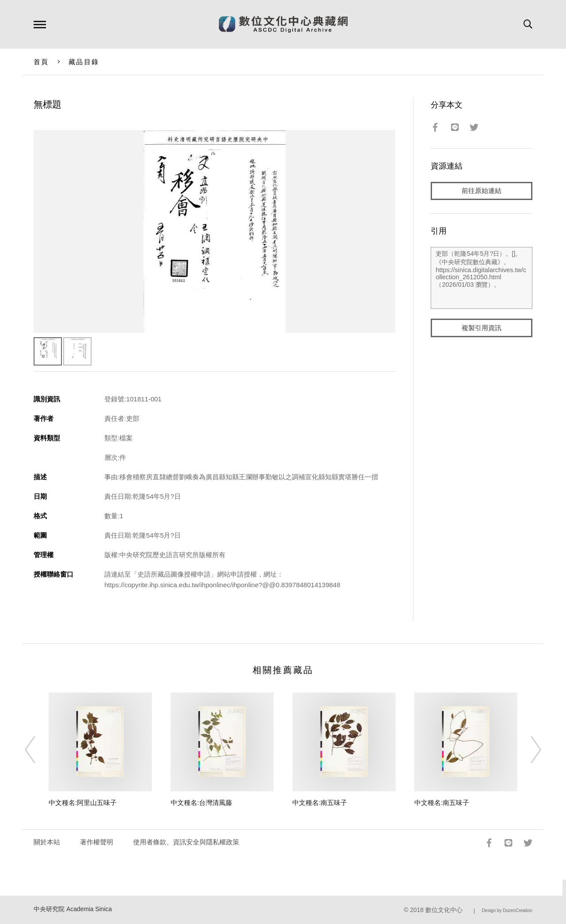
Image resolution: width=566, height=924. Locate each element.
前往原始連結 (482, 191)
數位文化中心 (444, 910)
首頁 (41, 62)
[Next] (528, 750)
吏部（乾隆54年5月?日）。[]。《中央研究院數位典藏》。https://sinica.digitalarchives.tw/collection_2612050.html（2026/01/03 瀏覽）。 (481, 278)
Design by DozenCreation (507, 911)
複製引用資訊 (482, 328)
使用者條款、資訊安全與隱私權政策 (186, 842)
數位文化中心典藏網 (283, 24)
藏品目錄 (84, 62)
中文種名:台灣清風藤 (201, 803)
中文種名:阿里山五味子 (83, 803)
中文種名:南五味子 (320, 803)
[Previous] (38, 750)
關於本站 (47, 842)
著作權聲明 (97, 842)
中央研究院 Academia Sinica (73, 909)
